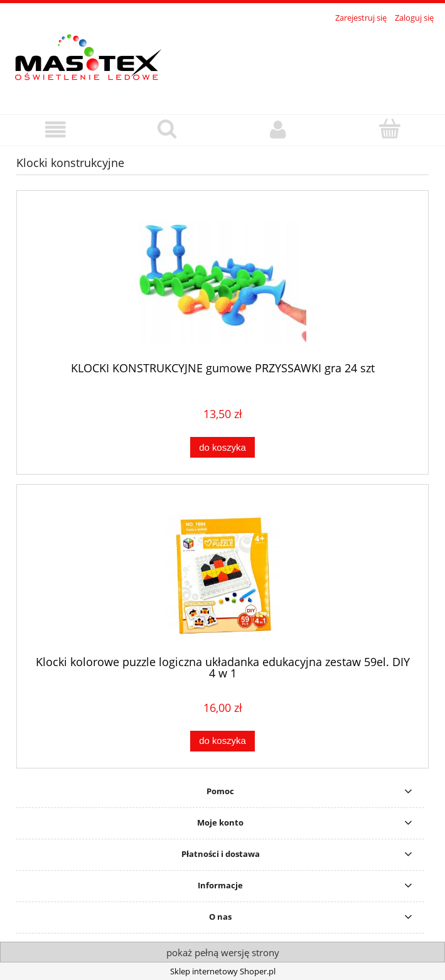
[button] (56, 130)
